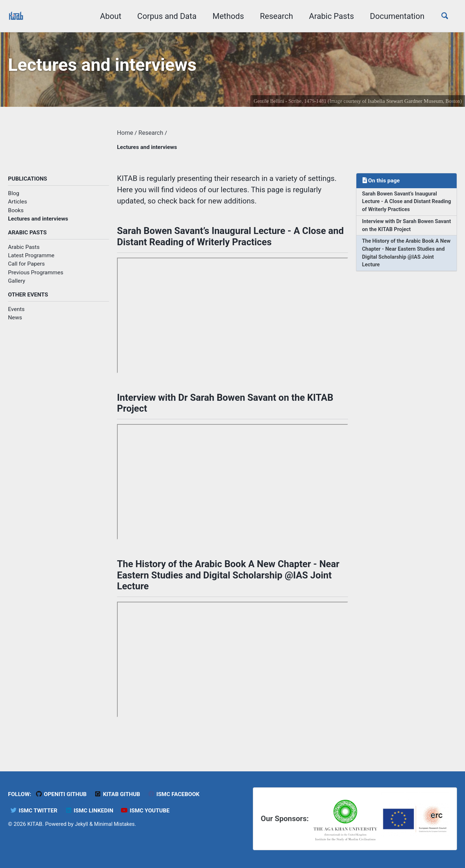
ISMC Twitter (35, 810)
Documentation (393, 16)
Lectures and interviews (38, 223)
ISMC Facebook (182, 794)
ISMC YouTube (152, 810)
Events (16, 315)
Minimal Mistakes (117, 824)
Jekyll (82, 824)
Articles (18, 206)
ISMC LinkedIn (93, 810)
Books (16, 215)
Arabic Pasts (328, 16)
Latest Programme (31, 261)
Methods (225, 16)
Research (273, 16)
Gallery (17, 286)
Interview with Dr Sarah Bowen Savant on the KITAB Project (400, 232)
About (107, 16)
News (15, 324)
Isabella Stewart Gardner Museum (404, 104)
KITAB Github (123, 794)
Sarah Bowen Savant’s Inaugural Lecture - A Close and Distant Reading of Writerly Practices (402, 207)
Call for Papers (26, 270)
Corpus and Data (163, 16)
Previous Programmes (36, 278)
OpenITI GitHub (64, 794)
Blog (14, 198)
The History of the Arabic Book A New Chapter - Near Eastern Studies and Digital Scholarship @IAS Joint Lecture (403, 261)
